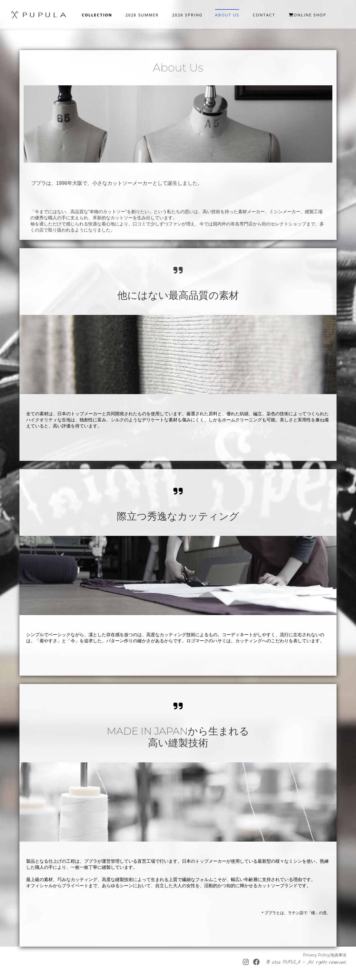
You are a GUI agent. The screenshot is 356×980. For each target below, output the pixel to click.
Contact (264, 15)
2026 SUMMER (142, 15)
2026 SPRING (187, 15)
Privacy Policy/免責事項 (325, 955)
